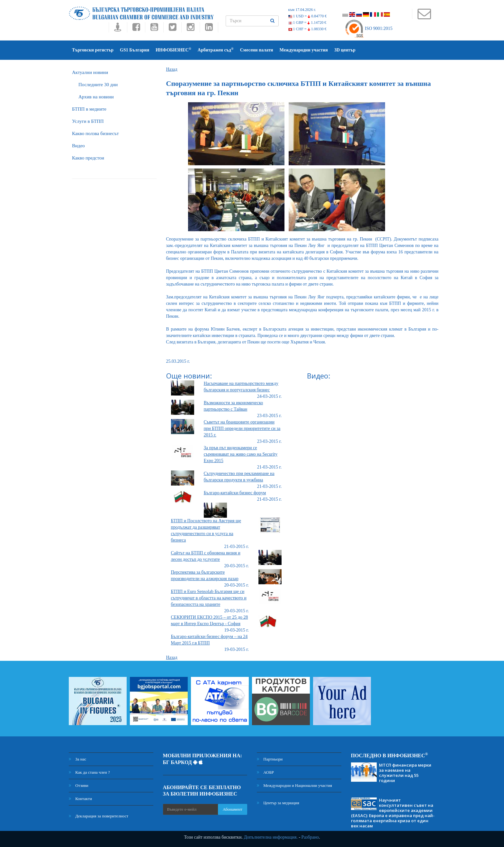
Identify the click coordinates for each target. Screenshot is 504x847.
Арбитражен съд (216, 50)
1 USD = (308, 16)
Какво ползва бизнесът (95, 133)
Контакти (80, 799)
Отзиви (79, 785)
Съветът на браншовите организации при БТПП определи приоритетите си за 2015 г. (242, 428)
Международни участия (304, 50)
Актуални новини (90, 72)
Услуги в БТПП (88, 121)
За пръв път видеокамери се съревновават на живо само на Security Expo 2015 (241, 454)
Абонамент (233, 809)
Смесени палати (257, 50)
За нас (77, 759)
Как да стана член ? (89, 772)
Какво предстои (88, 158)
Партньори (270, 759)
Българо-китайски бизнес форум (235, 493)
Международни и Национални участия (294, 785)
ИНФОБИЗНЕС (173, 50)
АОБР (265, 772)
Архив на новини (96, 97)
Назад (172, 69)
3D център (345, 50)
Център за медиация (278, 803)
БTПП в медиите (89, 109)
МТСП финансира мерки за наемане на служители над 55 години (405, 773)
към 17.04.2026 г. (302, 10)
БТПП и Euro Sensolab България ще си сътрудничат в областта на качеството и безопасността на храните (209, 598)
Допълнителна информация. (271, 837)
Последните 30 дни (98, 85)
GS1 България (135, 50)
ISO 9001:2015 (369, 28)
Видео (78, 146)
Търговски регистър (93, 50)
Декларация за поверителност (99, 816)
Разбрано (310, 837)
